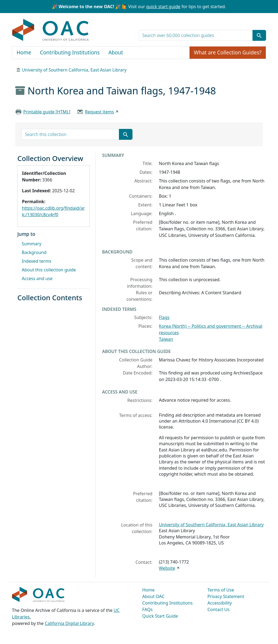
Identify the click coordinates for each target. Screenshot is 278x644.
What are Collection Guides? (228, 52)
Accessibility (220, 603)
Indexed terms (37, 261)
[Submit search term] (259, 35)
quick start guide (163, 7)
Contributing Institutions (70, 52)
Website (167, 568)
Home (24, 52)
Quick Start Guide (160, 616)
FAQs (147, 609)
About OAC (153, 596)
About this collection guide (49, 270)
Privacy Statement (226, 596)
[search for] (196, 35)
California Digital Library (69, 623)
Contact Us (218, 609)
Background (34, 252)
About (116, 52)
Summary (31, 244)
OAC (51, 30)
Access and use (37, 278)
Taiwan (166, 339)
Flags (164, 317)
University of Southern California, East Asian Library (74, 70)
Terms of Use (221, 590)
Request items (99, 112)
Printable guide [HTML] (47, 112)
